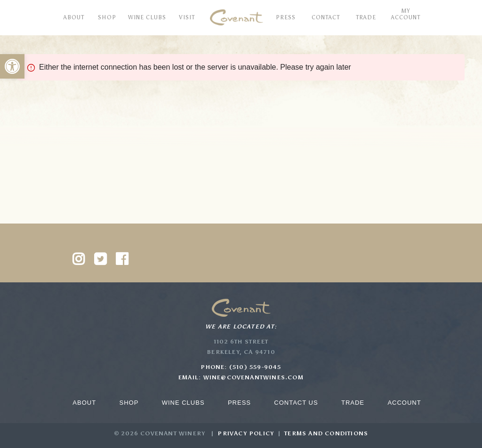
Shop (129, 403)
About (84, 403)
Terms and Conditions (326, 433)
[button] (12, 66)
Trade (353, 403)
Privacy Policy (246, 433)
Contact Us (296, 403)
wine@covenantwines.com (253, 377)
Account (404, 403)
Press (239, 403)
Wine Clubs (183, 403)
